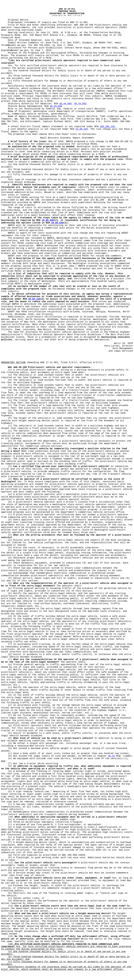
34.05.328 (82, 129)
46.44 (111, 756)
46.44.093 (80, 104)
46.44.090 (65, 104)
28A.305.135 (107, 127)
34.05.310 (34, 299)
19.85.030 (48, 220)
